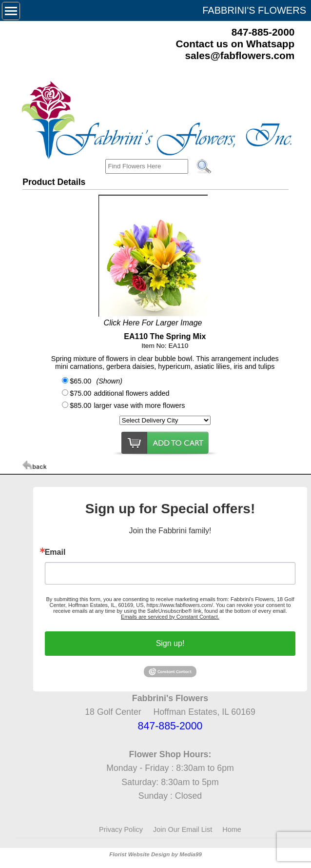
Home (232, 829)
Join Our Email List (183, 829)
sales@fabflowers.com (240, 55)
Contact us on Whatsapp (235, 44)
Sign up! (170, 643)
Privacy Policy (121, 829)
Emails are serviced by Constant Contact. (170, 617)
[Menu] (11, 11)
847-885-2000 (263, 32)
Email (55, 552)
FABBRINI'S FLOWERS (254, 10)
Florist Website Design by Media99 (155, 854)
